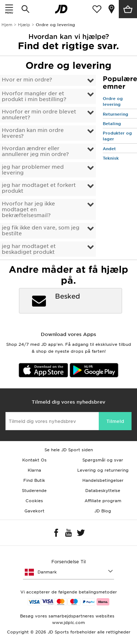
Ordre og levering (113, 101)
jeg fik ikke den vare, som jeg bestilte (41, 231)
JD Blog (103, 511)
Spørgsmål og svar (103, 460)
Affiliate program (103, 501)
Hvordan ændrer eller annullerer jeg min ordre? (35, 151)
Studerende (34, 491)
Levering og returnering (103, 470)
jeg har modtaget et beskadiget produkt (29, 249)
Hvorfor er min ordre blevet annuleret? (39, 115)
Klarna (34, 470)
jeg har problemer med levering (33, 170)
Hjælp (24, 25)
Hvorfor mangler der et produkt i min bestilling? (34, 96)
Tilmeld (115, 421)
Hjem (7, 25)
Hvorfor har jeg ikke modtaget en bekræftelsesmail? (28, 209)
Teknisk (111, 158)
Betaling (112, 124)
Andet (109, 149)
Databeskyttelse (103, 491)
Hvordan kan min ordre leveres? (33, 133)
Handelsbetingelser (103, 480)
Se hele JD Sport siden (69, 450)
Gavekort (34, 511)
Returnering (116, 114)
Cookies (34, 501)
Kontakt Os (34, 460)
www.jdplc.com (68, 623)
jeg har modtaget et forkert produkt (39, 188)
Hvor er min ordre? (27, 80)
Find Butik (34, 480)
